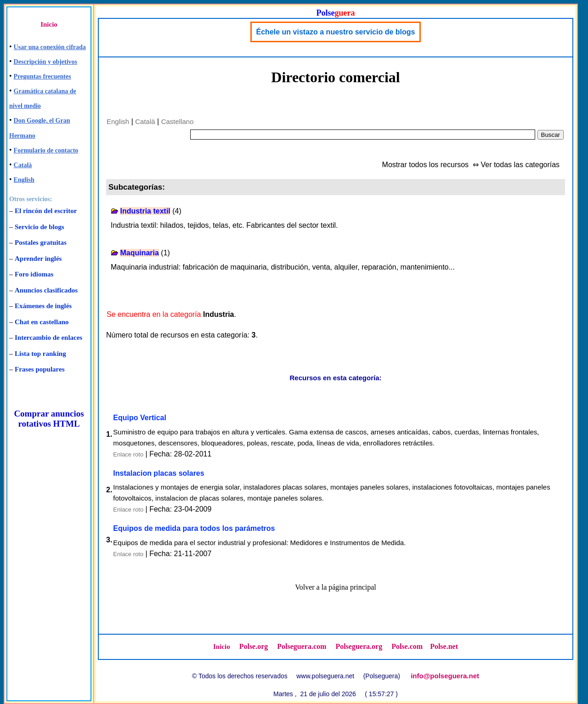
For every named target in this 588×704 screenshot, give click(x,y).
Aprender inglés (38, 259)
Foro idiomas (34, 274)
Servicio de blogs (40, 227)
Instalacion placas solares (158, 473)
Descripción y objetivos (45, 62)
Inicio (49, 24)
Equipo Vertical (140, 418)
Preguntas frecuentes (42, 76)
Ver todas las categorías (520, 165)
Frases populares (40, 369)
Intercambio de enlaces (48, 338)
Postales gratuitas (41, 242)
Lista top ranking (40, 354)
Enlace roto (128, 454)
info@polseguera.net (445, 676)
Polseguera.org (359, 646)
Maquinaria (139, 253)
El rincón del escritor (46, 211)
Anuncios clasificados (46, 290)
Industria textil (145, 211)
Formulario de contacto (46, 150)
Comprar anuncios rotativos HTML (49, 419)
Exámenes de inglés (43, 306)
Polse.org (254, 646)
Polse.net (444, 646)
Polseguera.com (302, 646)
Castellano (178, 121)
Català (23, 165)
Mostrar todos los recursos (426, 165)
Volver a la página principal (336, 587)
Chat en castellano (42, 322)
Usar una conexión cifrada (50, 47)
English (24, 180)
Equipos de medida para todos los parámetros (194, 528)
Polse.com (407, 646)
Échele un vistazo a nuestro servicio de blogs (336, 32)
